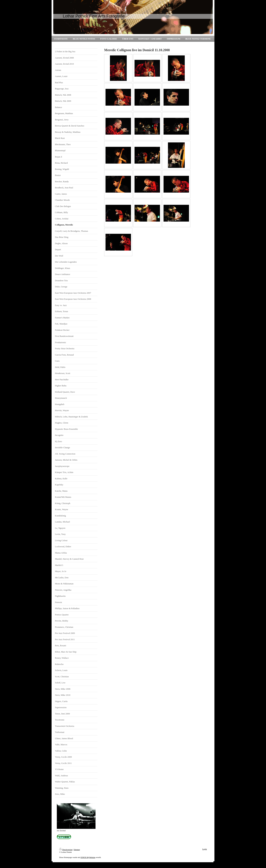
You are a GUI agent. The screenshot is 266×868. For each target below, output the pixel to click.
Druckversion (66, 850)
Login (205, 849)
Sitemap (77, 850)
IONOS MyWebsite (88, 857)
